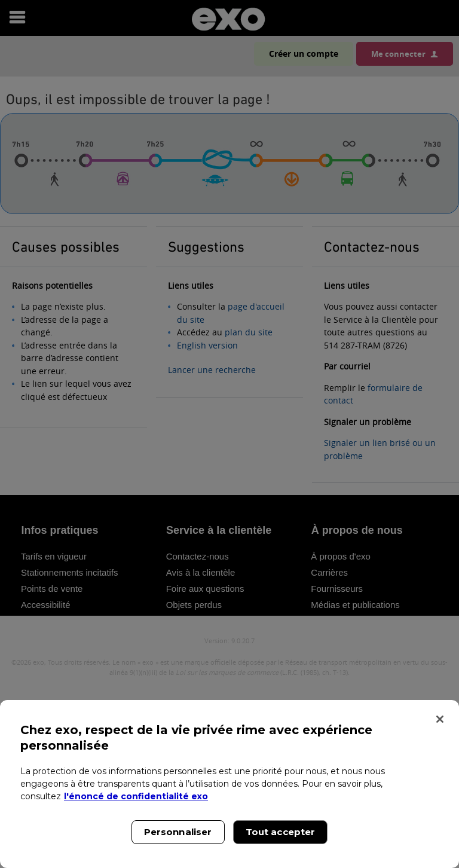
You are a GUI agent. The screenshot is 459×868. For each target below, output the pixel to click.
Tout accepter (281, 832)
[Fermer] (440, 719)
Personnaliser (178, 832)
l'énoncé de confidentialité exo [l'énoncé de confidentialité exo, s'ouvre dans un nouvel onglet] (136, 796)
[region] (229, 784)
